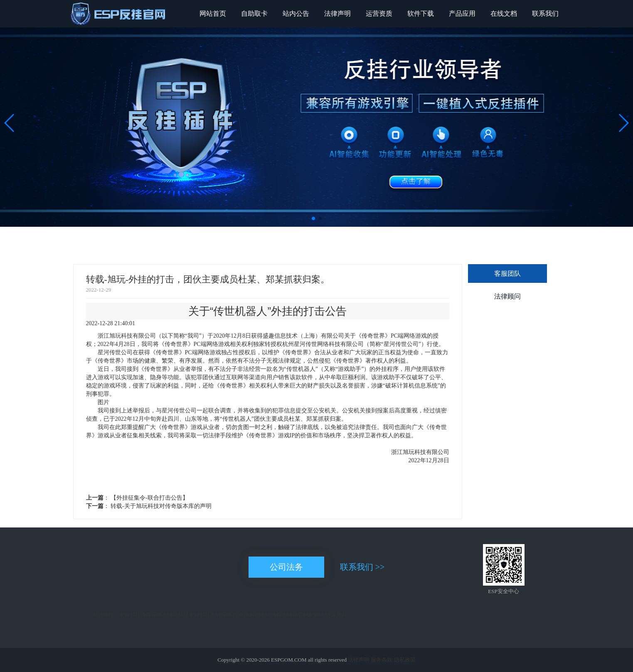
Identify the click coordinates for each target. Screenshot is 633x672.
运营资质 (379, 13)
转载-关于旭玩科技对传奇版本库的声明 (160, 506)
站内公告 (296, 13)
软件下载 (421, 13)
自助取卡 (254, 13)
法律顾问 (507, 296)
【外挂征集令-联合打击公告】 (149, 498)
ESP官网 (222, 614)
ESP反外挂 (176, 614)
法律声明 (337, 13)
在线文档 (504, 13)
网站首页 (213, 13)
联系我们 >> (362, 567)
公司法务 (286, 567)
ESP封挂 (200, 614)
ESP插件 (272, 614)
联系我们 (545, 13)
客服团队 (507, 273)
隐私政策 (405, 660)
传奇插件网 (247, 614)
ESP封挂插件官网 (141, 614)
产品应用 (462, 13)
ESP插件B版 (298, 614)
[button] (313, 218)
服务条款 (382, 660)
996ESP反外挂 (331, 614)
